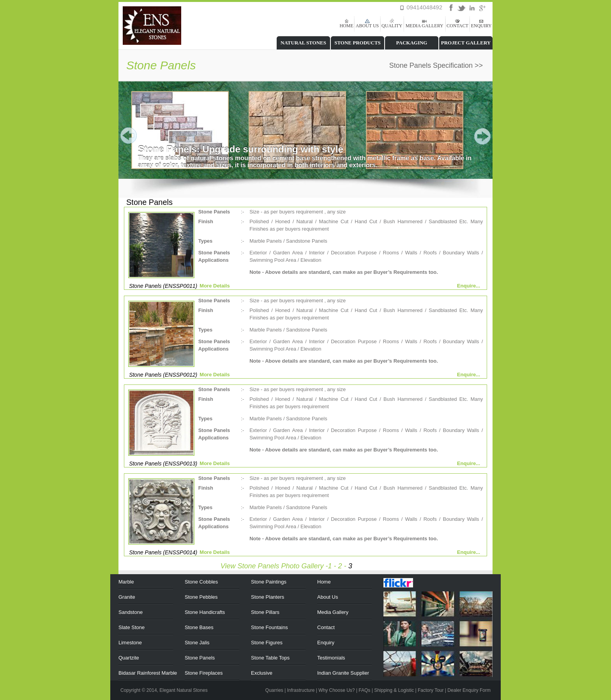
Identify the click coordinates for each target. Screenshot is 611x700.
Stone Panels (200, 658)
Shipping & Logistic (394, 690)
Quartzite (129, 658)
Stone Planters (268, 597)
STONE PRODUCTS (358, 43)
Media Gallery (333, 612)
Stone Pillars (265, 612)
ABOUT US (367, 26)
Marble (126, 582)
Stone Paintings (269, 582)
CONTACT (457, 26)
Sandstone (131, 612)
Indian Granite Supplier (343, 673)
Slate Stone (132, 627)
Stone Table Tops (270, 658)
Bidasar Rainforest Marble (148, 673)
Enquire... (469, 286)
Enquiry (326, 643)
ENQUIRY (481, 26)
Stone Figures (267, 643)
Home (324, 582)
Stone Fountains (269, 627)
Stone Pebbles (201, 597)
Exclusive (262, 673)
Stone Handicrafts (205, 612)
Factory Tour (431, 690)
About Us (328, 597)
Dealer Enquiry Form (469, 690)
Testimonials (331, 658)
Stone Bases (199, 627)
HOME (346, 26)
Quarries (274, 690)
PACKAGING (412, 43)
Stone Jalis (197, 643)
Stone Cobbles (201, 582)
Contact (326, 627)
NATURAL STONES (303, 43)
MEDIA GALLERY (425, 26)
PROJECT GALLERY (466, 43)
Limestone (130, 643)
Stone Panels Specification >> (436, 65)
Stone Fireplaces (204, 673)
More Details (215, 286)
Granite (127, 597)
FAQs (364, 690)
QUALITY (392, 26)
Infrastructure (301, 690)
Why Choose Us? (336, 690)
